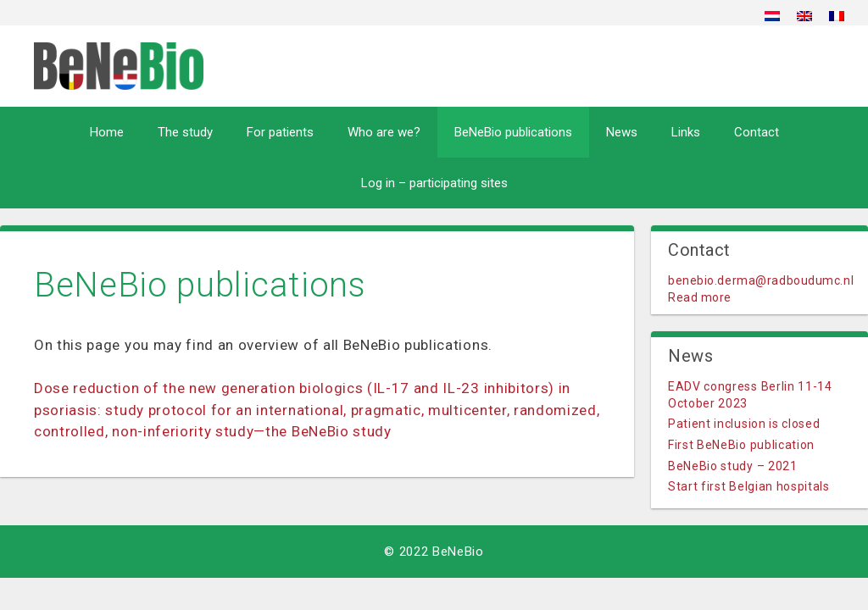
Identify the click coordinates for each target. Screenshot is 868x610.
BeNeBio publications (513, 132)
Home (107, 132)
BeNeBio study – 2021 (733, 466)
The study (185, 132)
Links (686, 132)
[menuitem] (772, 16)
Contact (757, 132)
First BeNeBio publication (741, 445)
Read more (700, 297)
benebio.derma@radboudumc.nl (761, 280)
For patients (280, 132)
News (622, 132)
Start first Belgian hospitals (749, 486)
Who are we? (384, 132)
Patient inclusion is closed (744, 424)
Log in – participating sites (434, 183)
